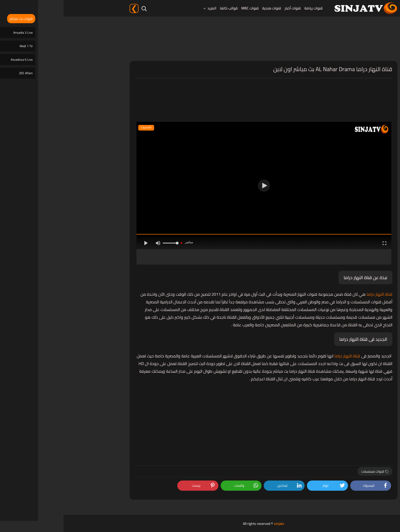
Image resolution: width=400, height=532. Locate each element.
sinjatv (216, 524)
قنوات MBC (186, 8)
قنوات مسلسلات (311, 471)
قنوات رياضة (250, 8)
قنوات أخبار (229, 8)
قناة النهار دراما (315, 294)
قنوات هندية (208, 8)
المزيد (148, 8)
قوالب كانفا (165, 8)
